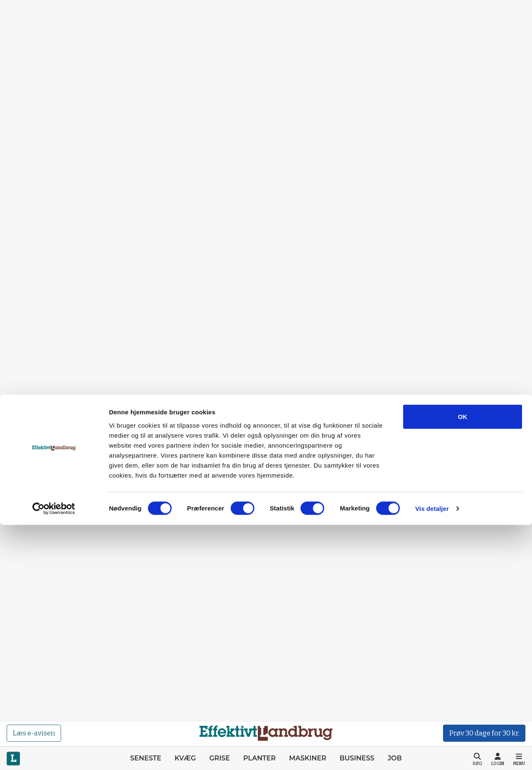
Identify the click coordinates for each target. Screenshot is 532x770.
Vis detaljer (432, 754)
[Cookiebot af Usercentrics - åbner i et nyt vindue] (54, 754)
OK (463, 662)
